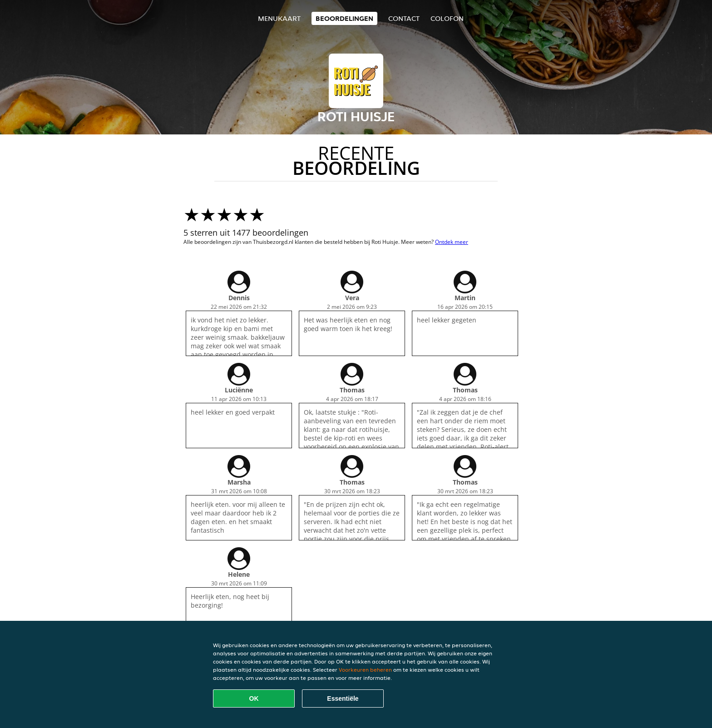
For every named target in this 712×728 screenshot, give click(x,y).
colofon (447, 18)
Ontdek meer (452, 242)
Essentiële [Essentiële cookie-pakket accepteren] (343, 698)
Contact (404, 18)
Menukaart (279, 18)
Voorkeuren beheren (365, 670)
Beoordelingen (344, 18)
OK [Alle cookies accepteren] (254, 698)
